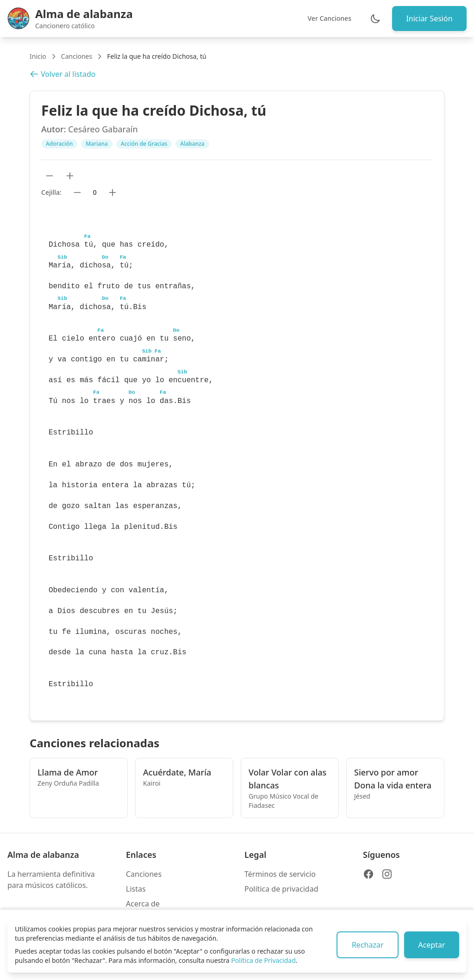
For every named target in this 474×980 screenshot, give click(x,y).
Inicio (38, 56)
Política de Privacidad (263, 960)
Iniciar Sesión (429, 19)
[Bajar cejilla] (77, 192)
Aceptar (431, 945)
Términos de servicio (280, 874)
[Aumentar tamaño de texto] (70, 176)
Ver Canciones (328, 18)
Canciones (77, 56)
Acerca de (143, 904)
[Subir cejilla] (112, 192)
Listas (136, 889)
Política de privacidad (281, 889)
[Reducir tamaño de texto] (50, 176)
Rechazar (365, 945)
